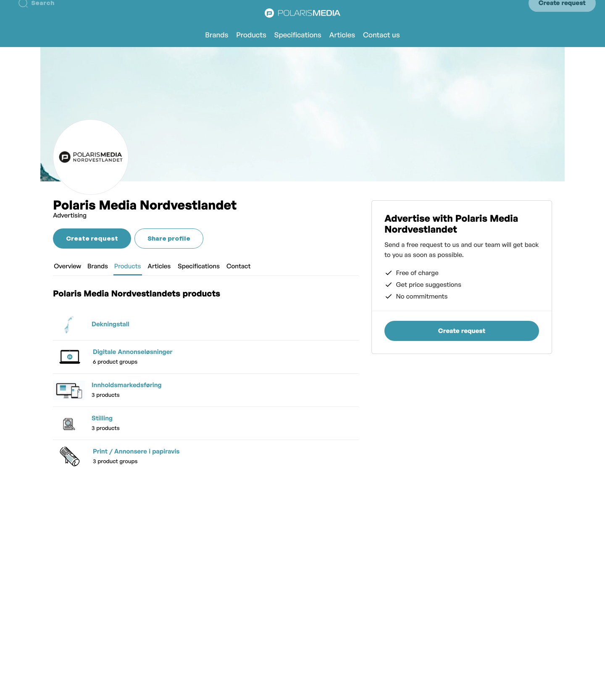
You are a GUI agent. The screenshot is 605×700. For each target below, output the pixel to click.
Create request (562, 13)
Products (251, 35)
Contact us (381, 35)
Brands (217, 35)
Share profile (169, 238)
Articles (342, 35)
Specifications (298, 35)
